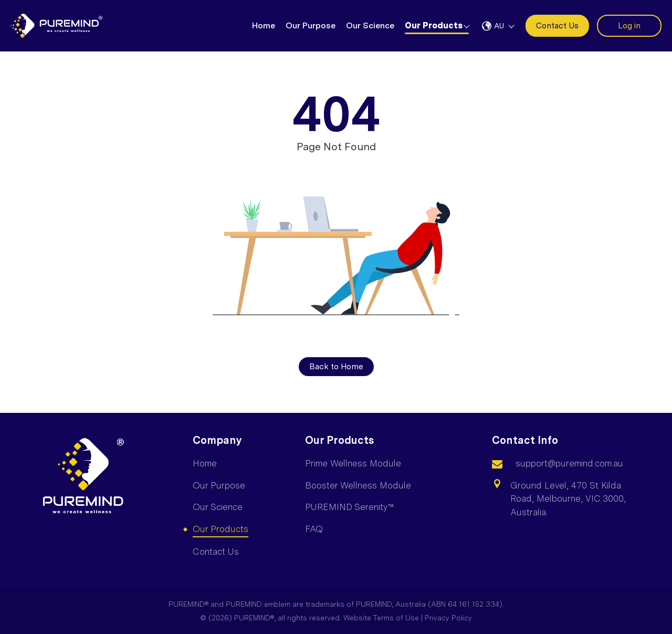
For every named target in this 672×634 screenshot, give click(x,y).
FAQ (314, 529)
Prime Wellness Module (353, 463)
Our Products (434, 25)
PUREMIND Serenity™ (350, 507)
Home (264, 25)
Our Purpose (311, 25)
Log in (629, 26)
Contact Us (557, 26)
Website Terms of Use (381, 618)
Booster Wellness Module (358, 485)
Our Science (370, 25)
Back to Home (336, 367)
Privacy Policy (448, 618)
